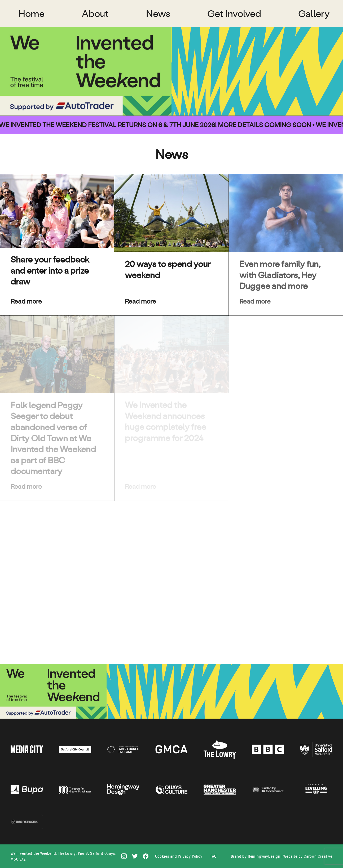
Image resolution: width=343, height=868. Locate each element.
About (95, 13)
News (158, 13)
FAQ (214, 856)
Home (32, 13)
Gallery (314, 13)
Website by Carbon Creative (308, 856)
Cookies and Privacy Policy (179, 856)
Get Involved (234, 13)
